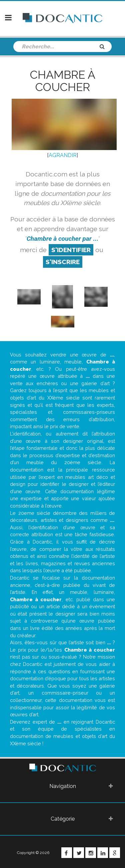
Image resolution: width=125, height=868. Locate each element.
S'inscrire (63, 262)
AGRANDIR (63, 155)
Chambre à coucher (63, 81)
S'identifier (71, 250)
